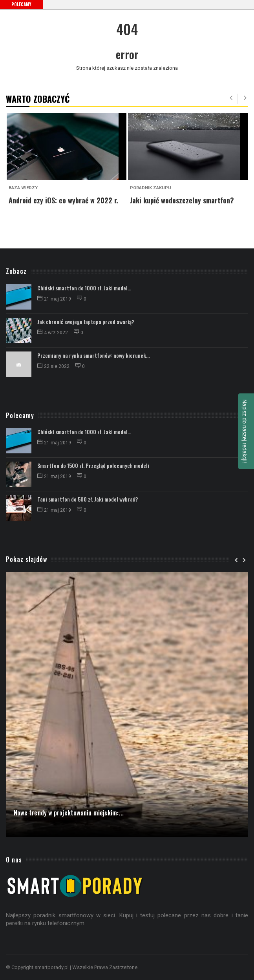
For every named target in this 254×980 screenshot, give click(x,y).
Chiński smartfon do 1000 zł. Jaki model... (84, 288)
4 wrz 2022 (53, 333)
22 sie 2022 (54, 366)
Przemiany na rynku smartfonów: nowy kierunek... (93, 355)
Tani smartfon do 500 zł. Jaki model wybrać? (88, 499)
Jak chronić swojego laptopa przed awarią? (86, 322)
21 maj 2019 (55, 299)
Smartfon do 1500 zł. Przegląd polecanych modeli (93, 465)
